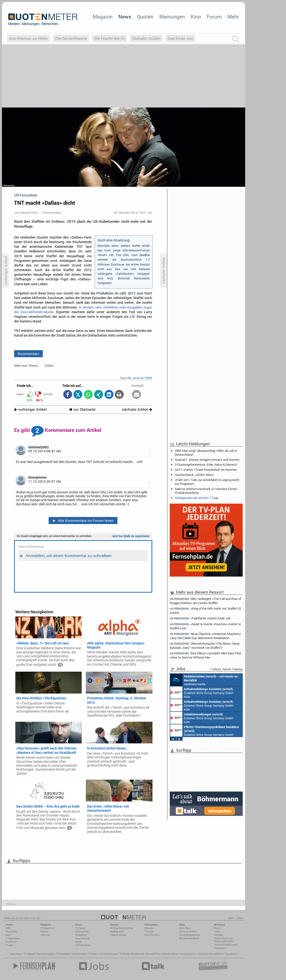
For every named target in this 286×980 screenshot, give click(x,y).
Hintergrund (47, 928)
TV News (93, 954)
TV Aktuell (29, 954)
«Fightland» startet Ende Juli (200, 618)
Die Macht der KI (109, 38)
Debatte (149, 928)
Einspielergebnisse (190, 935)
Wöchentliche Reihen (122, 928)
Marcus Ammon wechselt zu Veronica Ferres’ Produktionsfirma (206, 491)
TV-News (80, 928)
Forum (214, 17)
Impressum (220, 948)
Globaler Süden (146, 38)
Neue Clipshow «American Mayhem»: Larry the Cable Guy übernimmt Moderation (206, 636)
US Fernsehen (79, 954)
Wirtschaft (81, 935)
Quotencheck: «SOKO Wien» (194, 475)
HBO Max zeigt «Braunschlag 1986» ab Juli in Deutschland (206, 453)
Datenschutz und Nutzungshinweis (224, 940)
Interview (45, 935)
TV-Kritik (149, 931)
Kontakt (218, 935)
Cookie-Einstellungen (226, 945)
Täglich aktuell (118, 935)
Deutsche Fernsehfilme (211, 954)
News (125, 17)
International (82, 938)
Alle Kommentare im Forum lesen (83, 520)
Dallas (49, 365)
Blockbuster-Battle (189, 938)
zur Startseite (82, 409)
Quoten (145, 17)
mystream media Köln (205, 680)
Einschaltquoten (109, 954)
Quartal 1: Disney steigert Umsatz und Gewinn (207, 460)
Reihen (44, 931)
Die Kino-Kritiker (188, 931)
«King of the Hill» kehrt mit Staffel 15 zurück (205, 610)
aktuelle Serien (170, 954)
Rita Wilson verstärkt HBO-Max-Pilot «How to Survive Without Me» (206, 655)
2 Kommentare (51, 213)
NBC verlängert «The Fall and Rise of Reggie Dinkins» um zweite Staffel (205, 601)
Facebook (11, 942)
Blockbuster (138, 954)
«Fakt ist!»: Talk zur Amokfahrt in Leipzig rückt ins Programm (207, 482)
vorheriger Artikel (30, 409)
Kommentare (28, 354)
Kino (196, 17)
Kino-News (185, 928)
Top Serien (231, 954)
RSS (8, 928)
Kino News (16, 954)
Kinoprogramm (188, 954)
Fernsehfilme (153, 954)
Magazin (103, 17)
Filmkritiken (63, 954)
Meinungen (172, 17)
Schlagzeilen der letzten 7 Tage (197, 498)
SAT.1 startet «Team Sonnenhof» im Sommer (206, 470)
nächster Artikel (137, 409)
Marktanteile (117, 931)
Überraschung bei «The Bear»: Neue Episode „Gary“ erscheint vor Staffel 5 (205, 646)
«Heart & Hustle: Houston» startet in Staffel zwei (205, 626)
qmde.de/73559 (143, 378)
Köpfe (78, 942)
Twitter (9, 945)
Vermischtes (82, 931)
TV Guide (125, 954)
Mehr (233, 17)
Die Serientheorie (71, 38)
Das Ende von (180, 38)
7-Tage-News (13, 938)
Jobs (217, 931)
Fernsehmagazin (46, 954)
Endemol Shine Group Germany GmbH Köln (202, 693)
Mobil (9, 935)
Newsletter (11, 931)
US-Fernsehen (83, 945)
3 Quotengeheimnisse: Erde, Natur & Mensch (206, 464)
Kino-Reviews (152, 935)
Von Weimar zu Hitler (28, 38)
